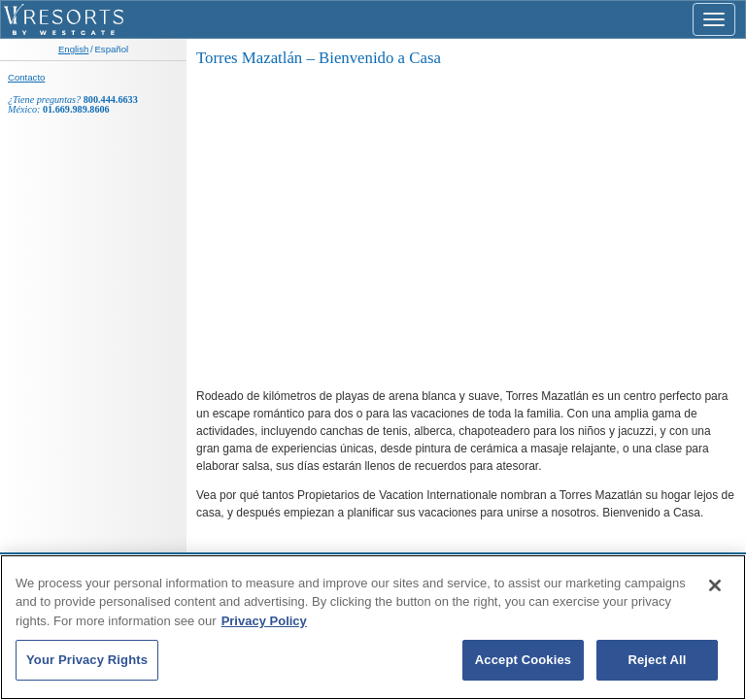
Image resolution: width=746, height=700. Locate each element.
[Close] (715, 585)
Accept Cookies (523, 660)
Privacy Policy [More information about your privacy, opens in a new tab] (264, 621)
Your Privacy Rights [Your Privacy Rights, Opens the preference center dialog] (87, 660)
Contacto (26, 77)
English (73, 49)
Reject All (657, 660)
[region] (373, 627)
